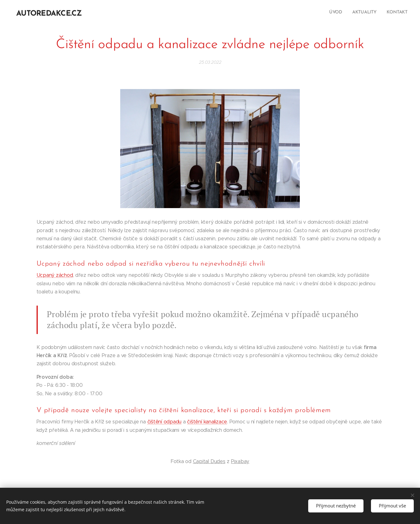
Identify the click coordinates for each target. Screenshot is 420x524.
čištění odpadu (165, 422)
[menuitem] (389, 13)
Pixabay (240, 461)
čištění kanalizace (207, 422)
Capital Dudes (209, 461)
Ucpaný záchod (55, 275)
